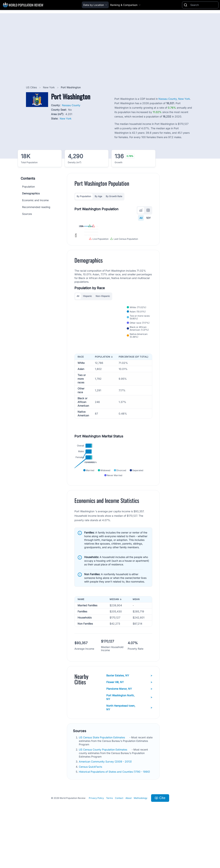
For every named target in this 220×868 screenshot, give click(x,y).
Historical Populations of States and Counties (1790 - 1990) (115, 814)
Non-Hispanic (103, 334)
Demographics (31, 193)
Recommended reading (36, 207)
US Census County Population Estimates (103, 792)
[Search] (204, 5)
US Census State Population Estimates (102, 780)
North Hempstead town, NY (129, 750)
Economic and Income (35, 200)
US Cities (32, 87)
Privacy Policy (96, 841)
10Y (148, 218)
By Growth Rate (114, 196)
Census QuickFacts (91, 809)
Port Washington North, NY (129, 740)
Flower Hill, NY (129, 725)
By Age (98, 196)
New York (49, 87)
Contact (119, 841)
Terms (109, 841)
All (141, 218)
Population (28, 187)
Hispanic (87, 334)
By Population (84, 196)
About (129, 841)
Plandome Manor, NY (129, 731)
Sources (27, 214)
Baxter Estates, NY (129, 718)
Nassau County (71, 105)
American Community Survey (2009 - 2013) (106, 804)
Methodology (141, 841)
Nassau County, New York (174, 99)
